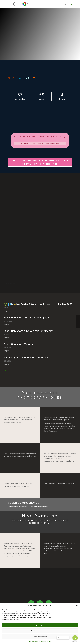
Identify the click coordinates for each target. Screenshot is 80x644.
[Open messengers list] (75, 638)
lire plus (7, 311)
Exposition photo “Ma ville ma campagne (27, 318)
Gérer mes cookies (40, 637)
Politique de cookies (34, 641)
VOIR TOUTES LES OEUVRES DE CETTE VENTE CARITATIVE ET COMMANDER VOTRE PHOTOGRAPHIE (40, 162)
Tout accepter (40, 625)
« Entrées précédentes (12, 371)
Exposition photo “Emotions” (20, 344)
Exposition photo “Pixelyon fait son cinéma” (29, 331)
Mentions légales (46, 641)
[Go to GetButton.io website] (75, 642)
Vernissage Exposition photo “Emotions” (27, 358)
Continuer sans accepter (40, 631)
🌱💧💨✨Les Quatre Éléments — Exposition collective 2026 (38, 304)
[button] (77, 606)
